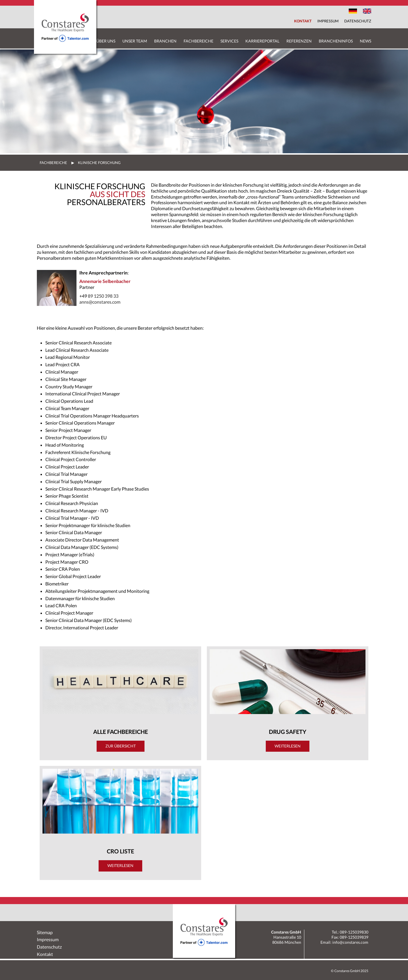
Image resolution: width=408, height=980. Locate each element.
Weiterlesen (120, 865)
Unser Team (135, 41)
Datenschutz (358, 21)
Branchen (165, 41)
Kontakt (303, 21)
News (365, 41)
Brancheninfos (336, 41)
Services (229, 41)
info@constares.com (350, 942)
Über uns (106, 41)
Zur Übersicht (121, 746)
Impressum (328, 21)
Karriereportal (262, 41)
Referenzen (299, 41)
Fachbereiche (198, 41)
